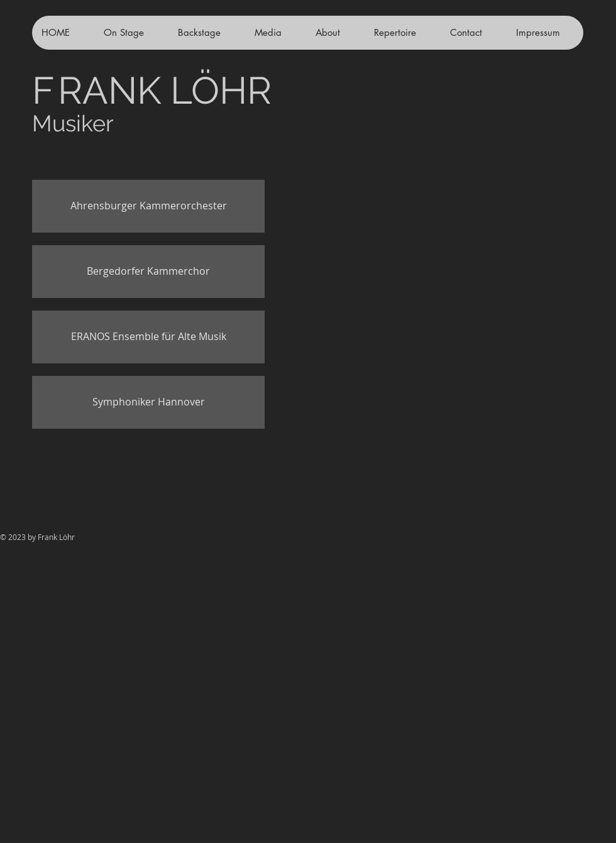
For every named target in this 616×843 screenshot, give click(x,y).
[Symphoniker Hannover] (148, 402)
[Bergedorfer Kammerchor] (148, 272)
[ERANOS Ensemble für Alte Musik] (148, 337)
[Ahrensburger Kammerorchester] (148, 206)
